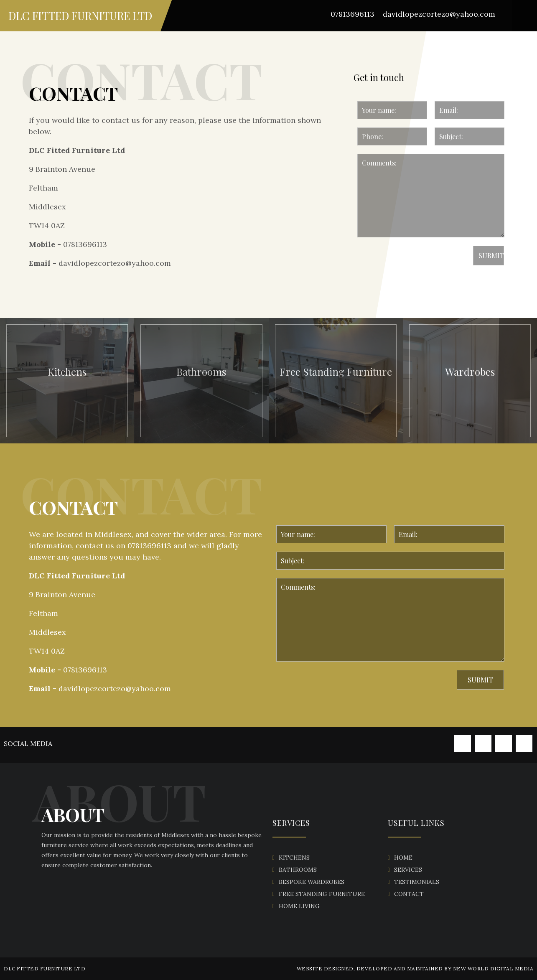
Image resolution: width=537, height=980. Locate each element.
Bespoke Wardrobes (312, 882)
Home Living (299, 906)
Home (403, 858)
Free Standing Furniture (322, 894)
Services (408, 870)
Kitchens (294, 858)
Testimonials (417, 882)
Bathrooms (298, 870)
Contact (409, 894)
